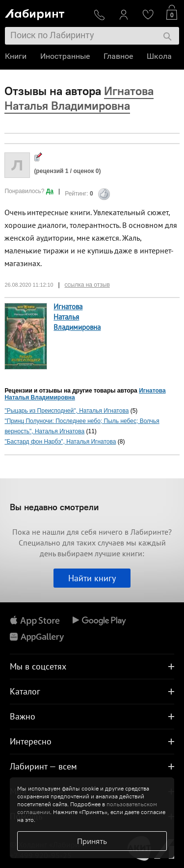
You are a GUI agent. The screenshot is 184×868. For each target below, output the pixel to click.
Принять (92, 841)
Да (50, 191)
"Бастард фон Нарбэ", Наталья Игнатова (60, 442)
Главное (118, 56)
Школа (159, 56)
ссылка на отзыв (87, 285)
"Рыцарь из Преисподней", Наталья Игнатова (66, 411)
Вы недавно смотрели (54, 507)
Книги (16, 56)
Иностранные (65, 56)
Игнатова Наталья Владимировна (77, 317)
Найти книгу (92, 578)
